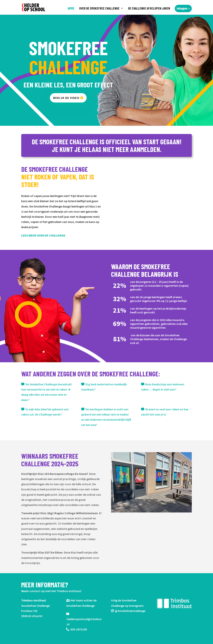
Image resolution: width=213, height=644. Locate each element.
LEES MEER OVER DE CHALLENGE (44, 235)
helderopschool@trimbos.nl (84, 619)
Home (71, 8)
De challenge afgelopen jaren (149, 8)
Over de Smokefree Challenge (99, 8)
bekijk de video (66, 98)
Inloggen (182, 8)
